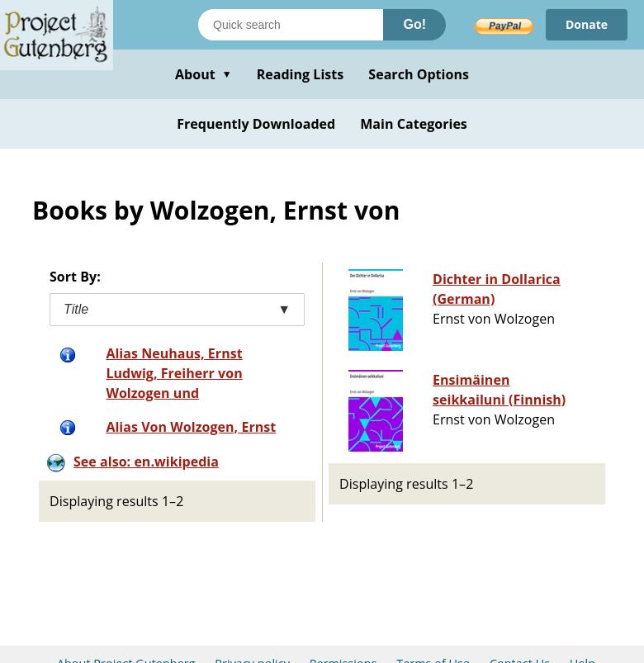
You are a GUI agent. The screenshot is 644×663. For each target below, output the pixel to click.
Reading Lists (301, 74)
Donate (587, 24)
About (204, 74)
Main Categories (414, 124)
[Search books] (291, 25)
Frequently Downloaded (256, 124)
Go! (414, 24)
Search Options (419, 74)
